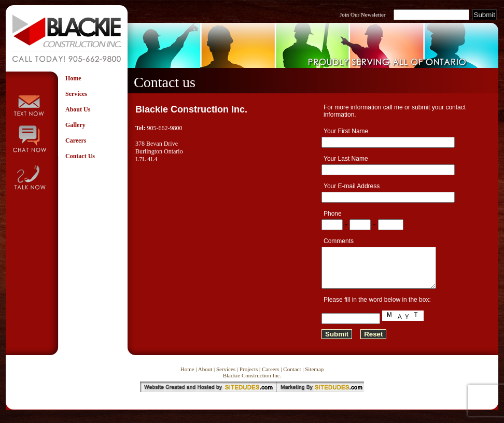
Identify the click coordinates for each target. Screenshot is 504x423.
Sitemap (314, 377)
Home (73, 78)
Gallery (75, 125)
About (205, 377)
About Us (78, 109)
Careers (76, 140)
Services (76, 94)
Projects (249, 377)
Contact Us (80, 156)
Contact (292, 377)
